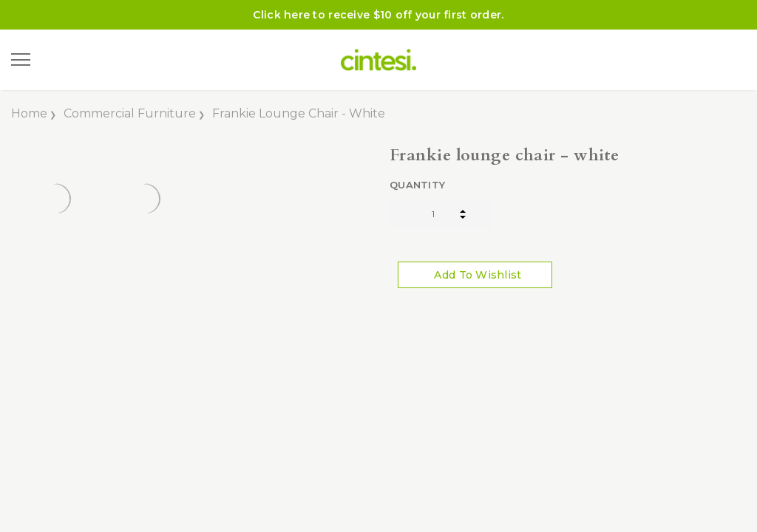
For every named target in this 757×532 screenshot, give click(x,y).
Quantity (417, 185)
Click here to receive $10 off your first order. (378, 15)
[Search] (58, 60)
